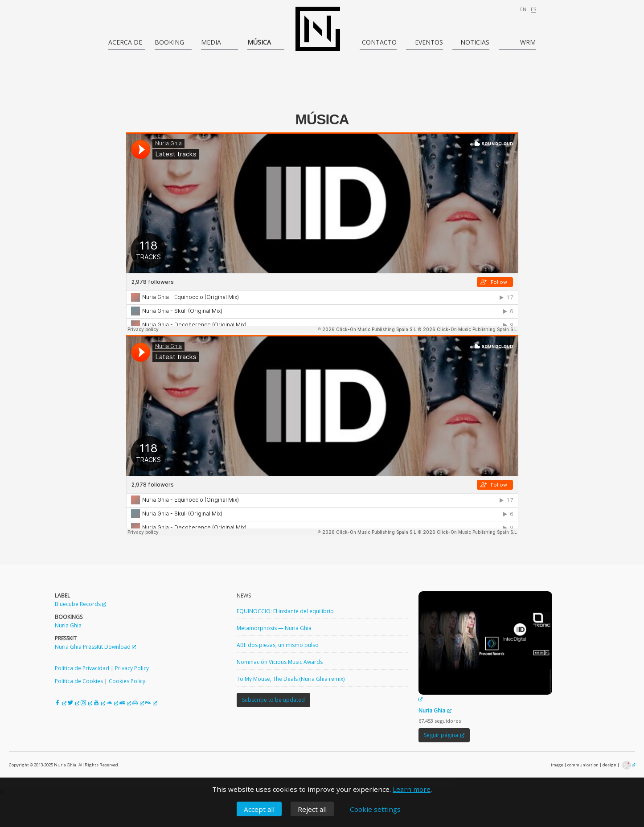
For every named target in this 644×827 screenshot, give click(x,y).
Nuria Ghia (68, 625)
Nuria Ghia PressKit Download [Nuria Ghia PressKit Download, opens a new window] (95, 647)
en (523, 9)
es (533, 9)
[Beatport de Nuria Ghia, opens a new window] (138, 703)
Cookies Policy (127, 681)
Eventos (429, 42)
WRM (528, 42)
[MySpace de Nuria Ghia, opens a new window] (125, 703)
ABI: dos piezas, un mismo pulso (278, 645)
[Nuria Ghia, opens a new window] (485, 647)
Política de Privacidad (82, 668)
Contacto (379, 42)
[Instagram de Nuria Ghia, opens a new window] (86, 703)
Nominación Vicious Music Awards (280, 662)
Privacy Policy (132, 668)
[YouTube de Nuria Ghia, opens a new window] (99, 703)
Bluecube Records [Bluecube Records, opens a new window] (80, 604)
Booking (169, 42)
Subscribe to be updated (273, 700)
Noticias (475, 42)
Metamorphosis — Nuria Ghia (274, 628)
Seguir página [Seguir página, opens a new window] (444, 735)
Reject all (312, 809)
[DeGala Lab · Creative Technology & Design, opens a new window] (629, 765)
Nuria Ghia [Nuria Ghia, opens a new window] (435, 710)
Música (259, 42)
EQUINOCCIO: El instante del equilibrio (285, 611)
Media (211, 42)
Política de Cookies (79, 681)
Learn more (412, 789)
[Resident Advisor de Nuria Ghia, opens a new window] (151, 703)
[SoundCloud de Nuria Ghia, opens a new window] (112, 703)
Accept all (259, 809)
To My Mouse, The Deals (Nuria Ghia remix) (291, 679)
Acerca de (125, 42)
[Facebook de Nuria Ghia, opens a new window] (61, 703)
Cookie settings (375, 809)
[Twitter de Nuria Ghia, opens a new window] (74, 703)
